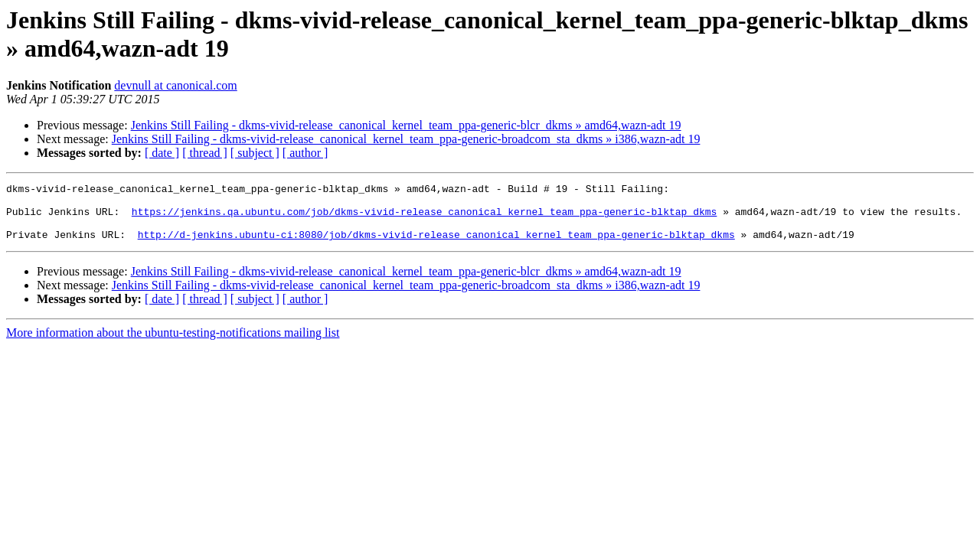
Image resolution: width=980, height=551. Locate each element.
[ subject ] (255, 153)
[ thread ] (205, 153)
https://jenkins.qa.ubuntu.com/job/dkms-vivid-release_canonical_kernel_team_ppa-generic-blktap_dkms (424, 218)
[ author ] (305, 153)
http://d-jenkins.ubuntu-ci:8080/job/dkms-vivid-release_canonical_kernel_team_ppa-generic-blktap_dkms (436, 246)
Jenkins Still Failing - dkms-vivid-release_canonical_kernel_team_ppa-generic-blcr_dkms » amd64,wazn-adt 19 (406, 125)
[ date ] (162, 153)
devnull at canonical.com (175, 85)
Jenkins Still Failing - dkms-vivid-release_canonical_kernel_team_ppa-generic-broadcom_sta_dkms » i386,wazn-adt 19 (406, 139)
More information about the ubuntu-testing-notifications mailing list (173, 344)
